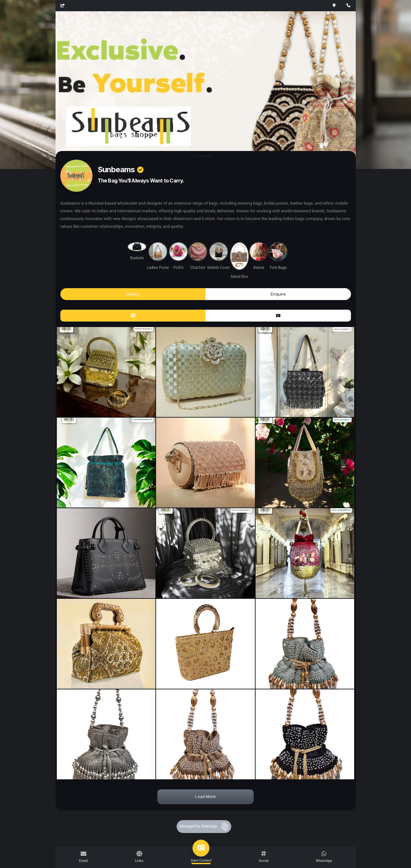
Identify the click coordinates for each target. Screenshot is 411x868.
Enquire (278, 294)
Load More (205, 797)
